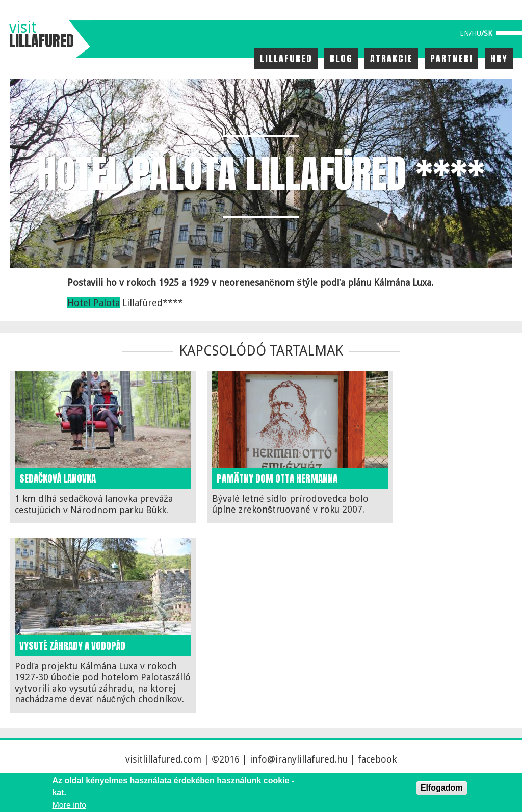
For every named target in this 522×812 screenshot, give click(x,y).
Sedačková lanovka (58, 478)
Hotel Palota (94, 303)
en (464, 33)
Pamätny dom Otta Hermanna (277, 478)
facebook (377, 759)
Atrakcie (391, 58)
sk (488, 33)
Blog (341, 58)
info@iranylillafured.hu (299, 759)
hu (476, 33)
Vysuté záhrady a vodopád (72, 646)
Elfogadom (442, 788)
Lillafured (286, 58)
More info (69, 805)
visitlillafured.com (163, 759)
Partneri (452, 58)
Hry (499, 58)
